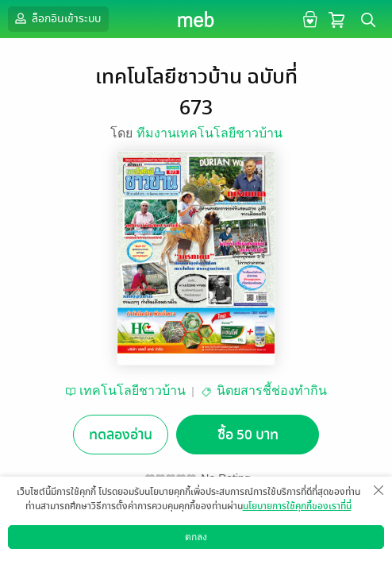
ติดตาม (230, 537)
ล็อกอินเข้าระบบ (56, 18)
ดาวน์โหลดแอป (96, 560)
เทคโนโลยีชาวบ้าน (133, 390)
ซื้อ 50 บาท (248, 435)
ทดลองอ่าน (121, 435)
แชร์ (296, 537)
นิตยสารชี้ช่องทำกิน (272, 390)
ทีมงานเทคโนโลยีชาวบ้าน (209, 133)
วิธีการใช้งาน (299, 560)
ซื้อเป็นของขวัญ (163, 537)
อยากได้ (96, 537)
